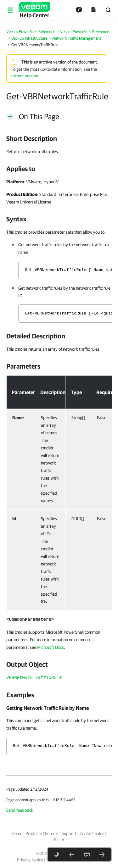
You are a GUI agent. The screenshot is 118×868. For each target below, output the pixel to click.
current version (24, 76)
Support (69, 833)
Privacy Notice (30, 860)
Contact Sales (92, 833)
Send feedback (20, 810)
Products (34, 833)
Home (17, 833)
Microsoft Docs (51, 647)
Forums (52, 833)
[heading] (59, 138)
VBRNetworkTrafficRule (34, 678)
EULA (59, 840)
